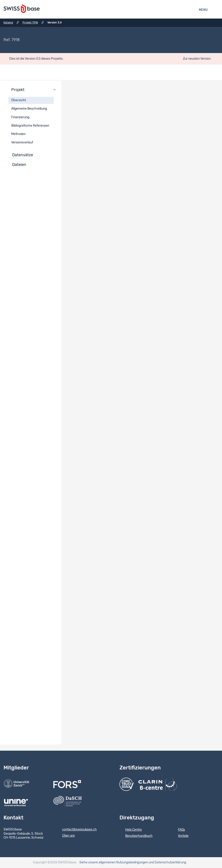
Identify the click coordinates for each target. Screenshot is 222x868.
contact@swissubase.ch (77, 830)
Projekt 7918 (30, 23)
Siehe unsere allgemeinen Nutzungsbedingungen (114, 862)
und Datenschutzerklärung (167, 862)
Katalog (8, 23)
